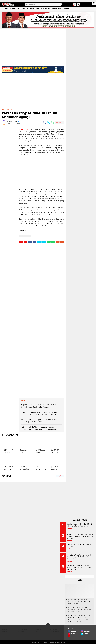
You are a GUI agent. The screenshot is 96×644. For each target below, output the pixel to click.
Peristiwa (61, 9)
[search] (43, 4)
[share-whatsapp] (53, 122)
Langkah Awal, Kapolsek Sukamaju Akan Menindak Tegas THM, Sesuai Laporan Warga (82, 566)
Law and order (39, 9)
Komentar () (60, 122)
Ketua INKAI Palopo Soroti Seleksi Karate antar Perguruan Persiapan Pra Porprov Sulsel (80, 605)
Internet (69, 9)
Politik (48, 9)
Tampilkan (60, 476)
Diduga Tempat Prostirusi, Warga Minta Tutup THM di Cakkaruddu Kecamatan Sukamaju (81, 537)
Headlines (16, 9)
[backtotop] (48, 621)
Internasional (23, 625)
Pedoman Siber (62, 639)
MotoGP (4, 627)
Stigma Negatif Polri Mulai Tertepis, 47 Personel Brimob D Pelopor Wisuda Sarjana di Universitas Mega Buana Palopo (80, 614)
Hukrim (9, 9)
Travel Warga (55, 627)
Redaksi (46, 639)
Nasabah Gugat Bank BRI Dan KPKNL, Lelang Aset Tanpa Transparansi (82, 526)
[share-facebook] (45, 122)
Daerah (24, 9)
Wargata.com (24, 129)
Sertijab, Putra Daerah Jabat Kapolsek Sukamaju (81, 544)
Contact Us (39, 639)
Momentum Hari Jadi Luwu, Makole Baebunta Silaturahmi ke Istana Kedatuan (79, 598)
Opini (54, 9)
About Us (32, 639)
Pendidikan (38, 625)
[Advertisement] (10, 155)
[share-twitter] (49, 122)
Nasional (5, 625)
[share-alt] (23, 242)
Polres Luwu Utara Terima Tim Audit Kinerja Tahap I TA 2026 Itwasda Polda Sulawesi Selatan (82, 556)
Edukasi (76, 9)
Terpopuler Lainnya (80, 572)
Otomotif (84, 9)
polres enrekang (9, 109)
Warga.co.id (53, 639)
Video (30, 9)
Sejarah (37, 627)
